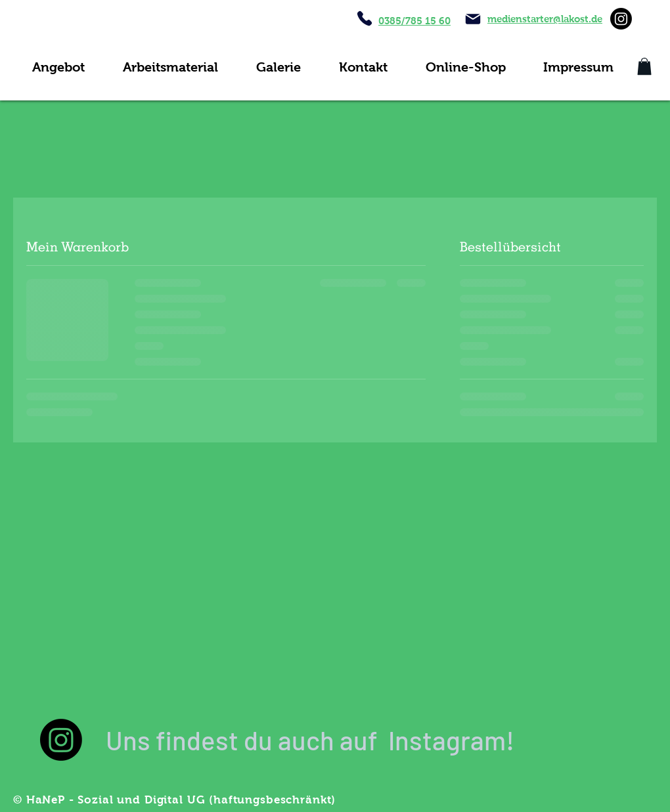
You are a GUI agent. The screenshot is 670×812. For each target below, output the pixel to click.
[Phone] (365, 18)
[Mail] (473, 19)
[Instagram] (621, 19)
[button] (644, 66)
